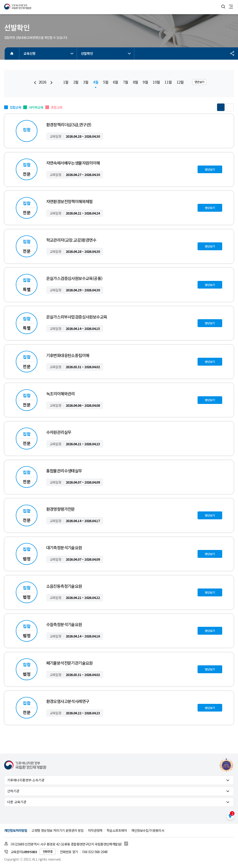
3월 (86, 82)
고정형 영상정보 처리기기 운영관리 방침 (57, 830)
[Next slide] (51, 83)
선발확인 (106, 53)
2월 (76, 82)
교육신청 (49, 53)
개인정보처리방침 (16, 830)
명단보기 (210, 169)
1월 (66, 82)
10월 (156, 82)
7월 (126, 82)
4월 (96, 82)
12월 (180, 82)
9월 (145, 82)
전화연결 (48, 852)
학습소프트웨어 (117, 830)
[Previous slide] (35, 83)
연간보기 (199, 82)
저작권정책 (95, 830)
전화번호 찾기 (69, 852)
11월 (168, 82)
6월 (116, 82)
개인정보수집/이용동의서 (148, 830)
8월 (136, 82)
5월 (106, 82)
